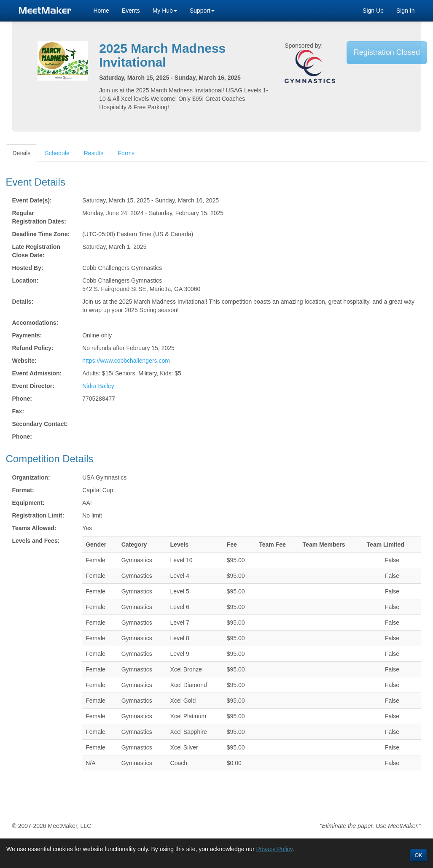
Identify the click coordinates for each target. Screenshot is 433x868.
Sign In (406, 11)
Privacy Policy (274, 849)
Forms (126, 153)
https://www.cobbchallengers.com (126, 361)
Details (22, 153)
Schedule (57, 153)
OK (418, 855)
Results (94, 153)
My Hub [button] (165, 11)
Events (131, 11)
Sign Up (373, 11)
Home (101, 11)
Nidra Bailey (98, 386)
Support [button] (202, 11)
